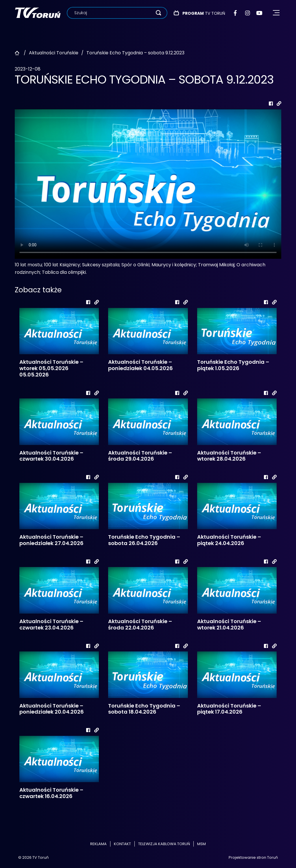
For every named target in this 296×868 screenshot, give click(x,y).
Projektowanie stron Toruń (253, 857)
